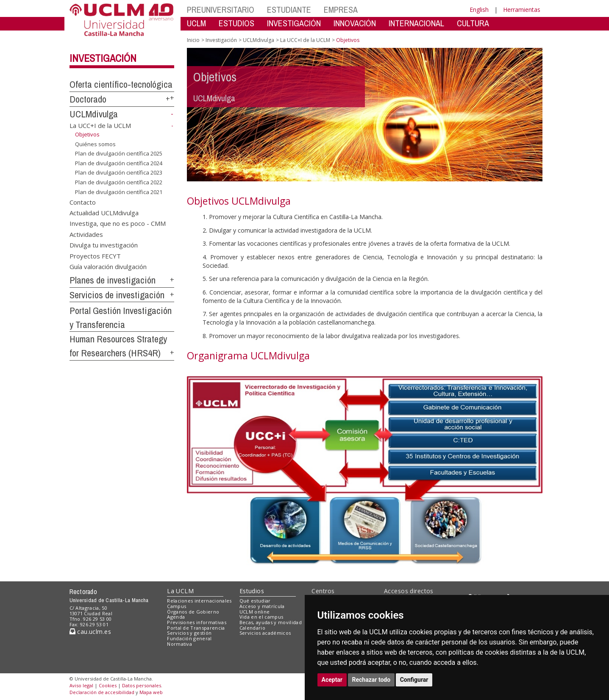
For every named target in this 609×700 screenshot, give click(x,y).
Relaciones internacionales (199, 601)
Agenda (176, 617)
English (479, 10)
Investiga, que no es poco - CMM (118, 223)
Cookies (108, 685)
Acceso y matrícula (262, 606)
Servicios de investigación (117, 295)
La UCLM (180, 591)
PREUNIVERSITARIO (221, 10)
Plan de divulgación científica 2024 (119, 163)
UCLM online (255, 612)
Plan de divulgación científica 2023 (119, 172)
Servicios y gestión (189, 633)
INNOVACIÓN (355, 23)
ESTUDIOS (236, 23)
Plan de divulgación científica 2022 (119, 182)
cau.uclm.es (90, 632)
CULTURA (473, 23)
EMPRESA (341, 10)
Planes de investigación (113, 280)
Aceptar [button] (332, 680)
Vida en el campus (261, 617)
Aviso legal (81, 685)
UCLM (196, 23)
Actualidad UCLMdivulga (104, 212)
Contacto (83, 202)
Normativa (179, 644)
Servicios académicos (265, 633)
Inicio (193, 40)
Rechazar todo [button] (371, 680)
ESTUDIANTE (289, 10)
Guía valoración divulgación (108, 267)
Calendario (252, 628)
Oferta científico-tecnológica (121, 84)
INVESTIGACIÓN (294, 23)
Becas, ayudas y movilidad (271, 622)
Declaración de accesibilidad (102, 692)
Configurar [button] (414, 680)
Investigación (103, 58)
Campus (177, 606)
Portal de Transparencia (196, 628)
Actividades (86, 234)
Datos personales (142, 685)
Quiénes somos (95, 144)
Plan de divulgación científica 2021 (119, 192)
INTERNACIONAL (416, 23)
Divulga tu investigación (104, 245)
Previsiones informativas (197, 622)
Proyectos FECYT (95, 256)
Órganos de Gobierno (193, 612)
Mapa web (151, 692)
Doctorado (88, 99)
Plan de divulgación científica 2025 (119, 153)
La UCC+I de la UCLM (100, 125)
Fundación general (189, 638)
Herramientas (522, 10)
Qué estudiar (255, 601)
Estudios (252, 591)
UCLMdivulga (94, 114)
